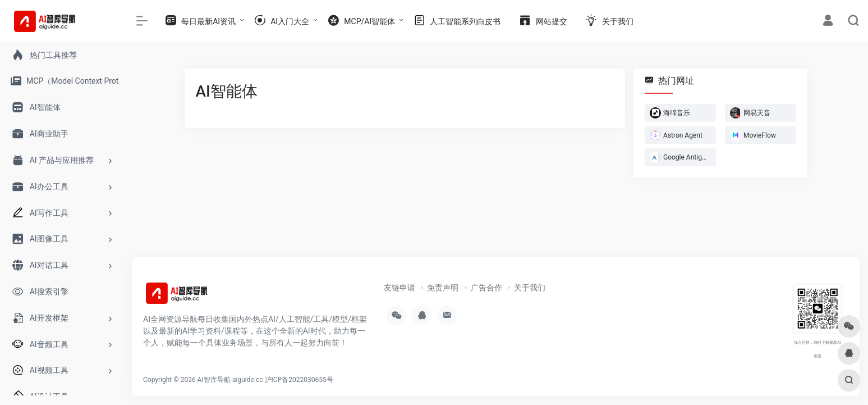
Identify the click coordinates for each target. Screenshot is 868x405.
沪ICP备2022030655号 (299, 380)
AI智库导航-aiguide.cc (230, 380)
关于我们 (530, 288)
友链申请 (399, 288)
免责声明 (443, 288)
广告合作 (486, 288)
